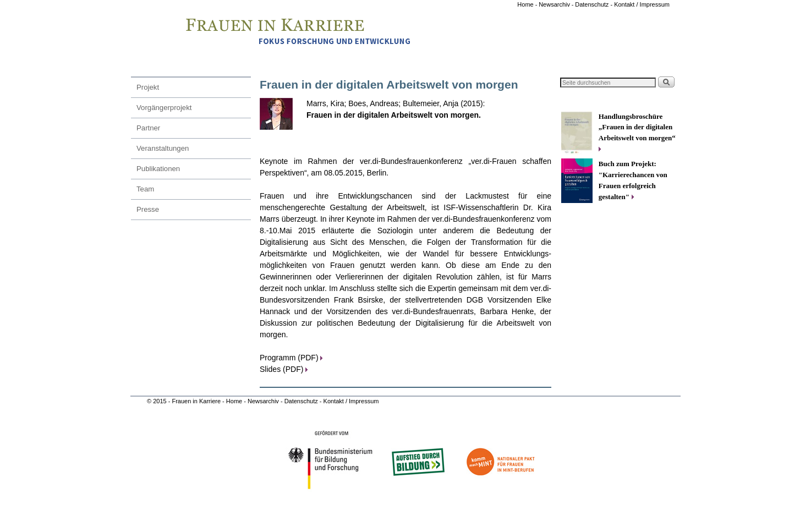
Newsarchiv (554, 4)
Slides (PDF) (284, 369)
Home (526, 4)
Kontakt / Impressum (642, 4)
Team (145, 189)
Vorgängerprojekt (164, 108)
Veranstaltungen (163, 148)
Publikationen (158, 169)
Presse (148, 209)
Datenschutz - (594, 4)
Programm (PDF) (291, 358)
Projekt (148, 87)
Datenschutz (302, 401)
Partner (148, 128)
